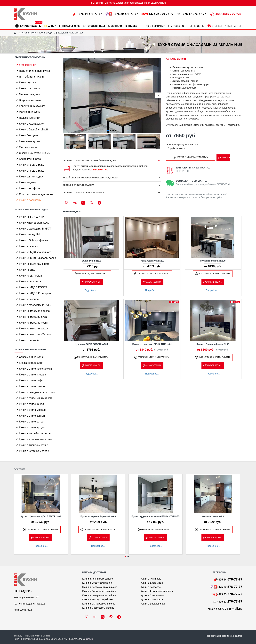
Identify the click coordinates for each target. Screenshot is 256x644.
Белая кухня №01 (91, 261)
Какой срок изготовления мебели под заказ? (91, 178)
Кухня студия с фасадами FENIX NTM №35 (155, 516)
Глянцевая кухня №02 (152, 261)
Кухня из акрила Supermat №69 (98, 516)
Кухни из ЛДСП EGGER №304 (91, 344)
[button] (66, 95)
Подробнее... (91, 290)
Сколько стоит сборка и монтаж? (83, 192)
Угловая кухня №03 (213, 516)
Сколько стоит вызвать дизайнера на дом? (89, 160)
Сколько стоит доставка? (79, 185)
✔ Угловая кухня (28, 33)
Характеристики (176, 59)
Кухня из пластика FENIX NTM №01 (152, 344)
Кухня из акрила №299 (213, 261)
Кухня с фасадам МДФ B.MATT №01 (41, 516)
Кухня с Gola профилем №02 (213, 344)
